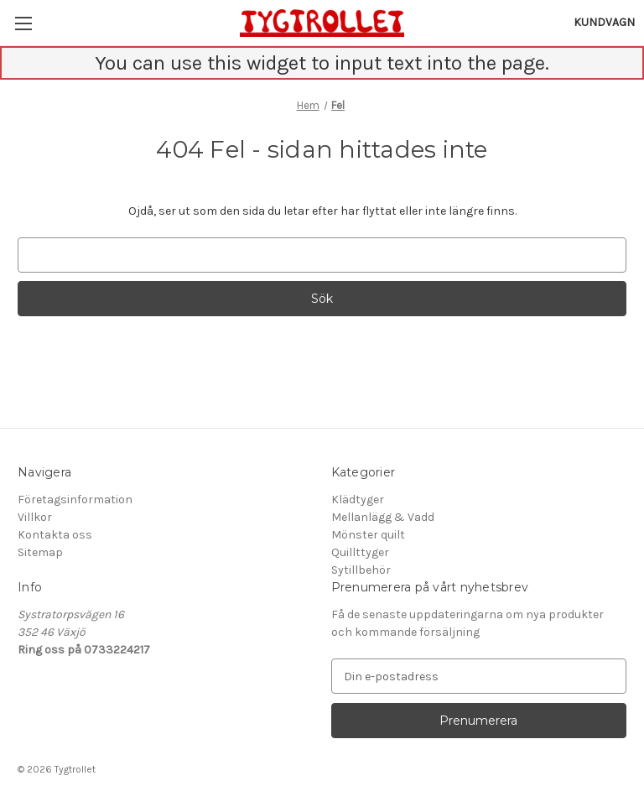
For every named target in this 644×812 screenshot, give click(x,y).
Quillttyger (360, 552)
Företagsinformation (75, 500)
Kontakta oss (55, 535)
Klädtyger (358, 500)
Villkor (35, 517)
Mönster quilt (368, 535)
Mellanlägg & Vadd (383, 517)
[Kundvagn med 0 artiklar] (604, 22)
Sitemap (40, 552)
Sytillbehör (361, 570)
